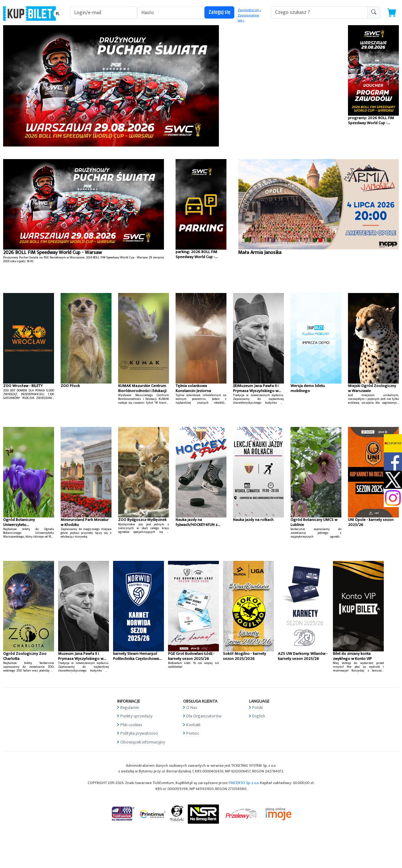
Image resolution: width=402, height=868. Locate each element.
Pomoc (193, 733)
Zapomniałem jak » (248, 18)
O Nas (192, 708)
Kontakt (193, 725)
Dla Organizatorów (204, 716)
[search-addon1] (319, 12)
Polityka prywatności (139, 733)
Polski (258, 708)
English (259, 716)
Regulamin (130, 708)
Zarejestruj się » (250, 10)
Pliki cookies (131, 725)
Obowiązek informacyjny (143, 742)
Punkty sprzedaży (136, 716)
